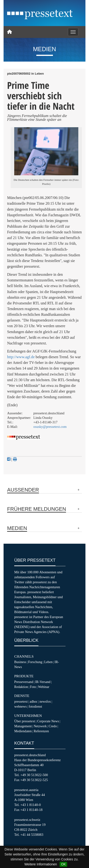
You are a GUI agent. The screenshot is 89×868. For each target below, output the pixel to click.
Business (20, 662)
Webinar (44, 687)
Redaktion (21, 687)
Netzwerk (40, 726)
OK (63, 864)
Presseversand (24, 682)
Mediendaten (23, 731)
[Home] (9, 32)
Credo (53, 726)
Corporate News (48, 721)
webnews (21, 706)
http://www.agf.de (21, 357)
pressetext (21, 701)
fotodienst (35, 706)
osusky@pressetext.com (50, 427)
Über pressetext (25, 721)
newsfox (45, 701)
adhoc (34, 701)
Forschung (35, 662)
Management (23, 726)
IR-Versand (43, 682)
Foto (33, 687)
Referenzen (41, 731)
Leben (48, 662)
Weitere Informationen (41, 864)
